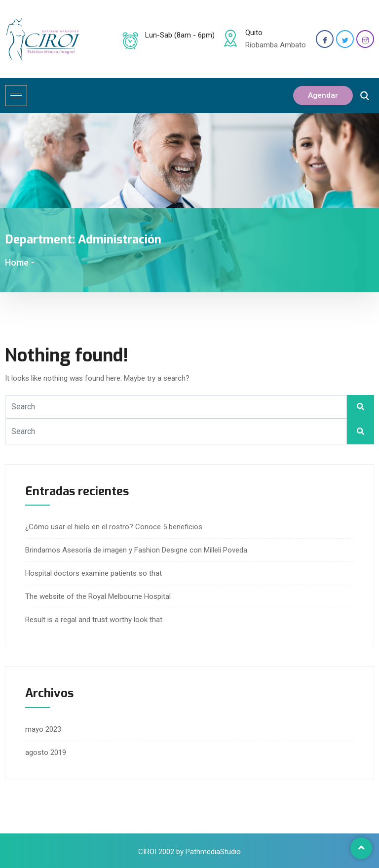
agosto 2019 (46, 752)
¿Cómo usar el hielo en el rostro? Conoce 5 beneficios (114, 527)
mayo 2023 (43, 729)
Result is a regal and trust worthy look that (94, 620)
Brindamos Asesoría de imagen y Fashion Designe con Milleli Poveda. (137, 550)
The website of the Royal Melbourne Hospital (98, 596)
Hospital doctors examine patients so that (94, 573)
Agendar (323, 95)
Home (17, 262)
